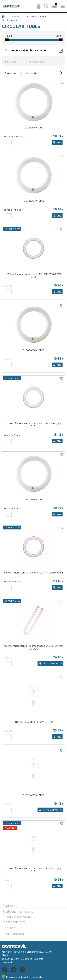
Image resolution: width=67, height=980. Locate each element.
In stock (13, 62)
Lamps (16, 16)
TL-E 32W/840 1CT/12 (33, 201)
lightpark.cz (11, 6)
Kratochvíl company (18, 911)
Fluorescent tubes (37, 16)
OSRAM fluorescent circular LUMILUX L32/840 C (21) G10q (34, 275)
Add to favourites (62, 83)
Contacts (10, 928)
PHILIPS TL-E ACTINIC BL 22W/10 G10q (33, 722)
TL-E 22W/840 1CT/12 (33, 128)
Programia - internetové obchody (24, 977)
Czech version (13, 934)
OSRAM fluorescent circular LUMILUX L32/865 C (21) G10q (34, 870)
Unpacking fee (12, 229)
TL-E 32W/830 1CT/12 (33, 795)
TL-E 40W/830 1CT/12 (33, 499)
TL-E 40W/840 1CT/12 (33, 350)
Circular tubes (9, 20)
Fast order (11, 906)
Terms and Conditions (18, 917)
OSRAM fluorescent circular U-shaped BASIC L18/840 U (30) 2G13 (33, 647)
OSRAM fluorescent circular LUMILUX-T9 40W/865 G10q (34, 573)
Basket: (54, 6)
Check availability (52, 664)
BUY (59, 143)
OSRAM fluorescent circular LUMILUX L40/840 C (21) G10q (34, 425)
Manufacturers (14, 922)
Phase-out (10, 828)
